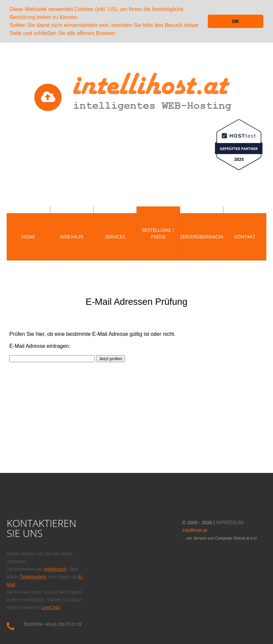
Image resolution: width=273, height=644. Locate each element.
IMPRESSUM (230, 522)
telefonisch (55, 567)
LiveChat (50, 605)
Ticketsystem (33, 575)
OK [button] (236, 21)
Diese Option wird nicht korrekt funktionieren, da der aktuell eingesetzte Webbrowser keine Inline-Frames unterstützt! (136, 377)
